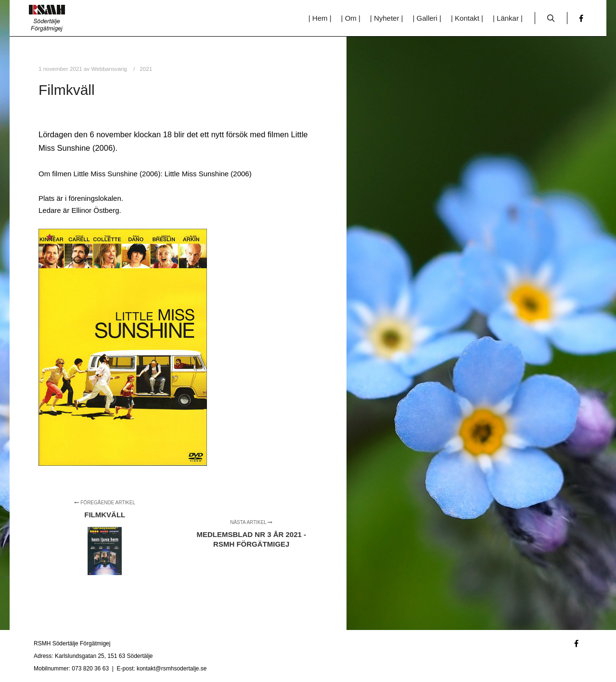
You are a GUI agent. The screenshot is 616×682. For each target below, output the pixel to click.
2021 (146, 69)
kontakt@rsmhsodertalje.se (172, 669)
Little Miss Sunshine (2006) (208, 174)
